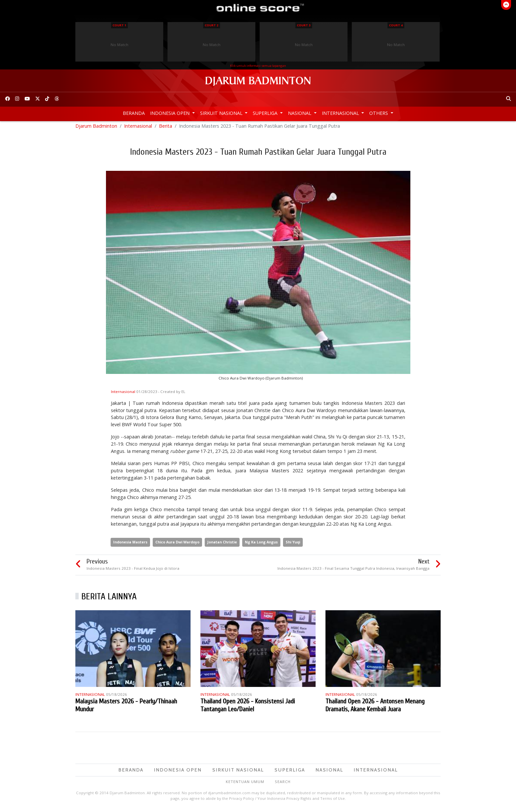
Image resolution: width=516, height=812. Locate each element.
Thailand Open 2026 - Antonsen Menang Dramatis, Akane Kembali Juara (375, 708)
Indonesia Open (170, 113)
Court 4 (396, 25)
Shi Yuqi (293, 545)
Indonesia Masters (130, 545)
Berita (166, 129)
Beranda (134, 113)
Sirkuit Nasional (222, 113)
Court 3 (304, 25)
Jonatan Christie (222, 545)
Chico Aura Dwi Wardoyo (177, 545)
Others (379, 113)
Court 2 (211, 25)
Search (283, 785)
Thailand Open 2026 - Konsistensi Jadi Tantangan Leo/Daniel (248, 708)
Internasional (341, 113)
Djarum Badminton (96, 129)
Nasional (300, 113)
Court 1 (119, 25)
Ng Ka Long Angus (261, 545)
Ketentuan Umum (245, 785)
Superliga (266, 113)
